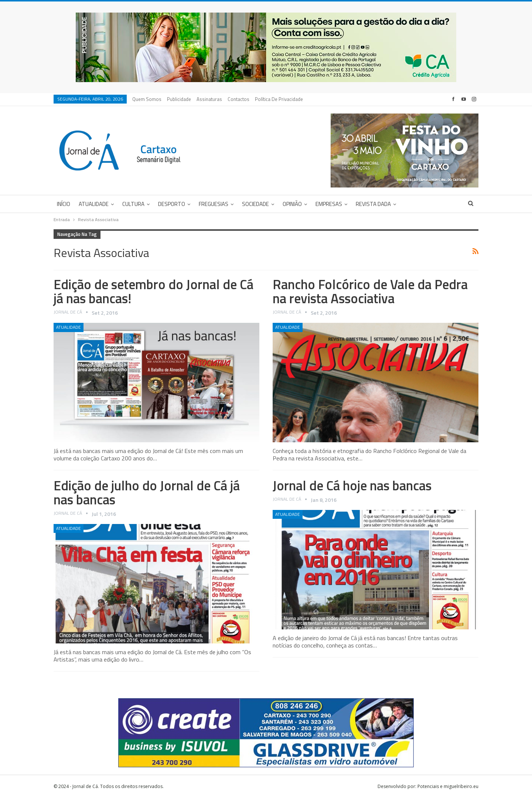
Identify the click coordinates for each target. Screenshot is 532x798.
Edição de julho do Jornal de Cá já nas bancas (147, 492)
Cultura (133, 204)
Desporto (172, 204)
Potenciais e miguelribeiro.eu (448, 786)
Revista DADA (373, 204)
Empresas (329, 204)
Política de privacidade (279, 99)
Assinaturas (209, 99)
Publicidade (179, 99)
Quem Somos (147, 99)
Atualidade (94, 204)
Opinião (292, 204)
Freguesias (214, 204)
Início (64, 204)
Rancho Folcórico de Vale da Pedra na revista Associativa (370, 291)
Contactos (238, 99)
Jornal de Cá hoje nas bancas (352, 485)
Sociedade (255, 204)
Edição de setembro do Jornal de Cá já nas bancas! (154, 291)
